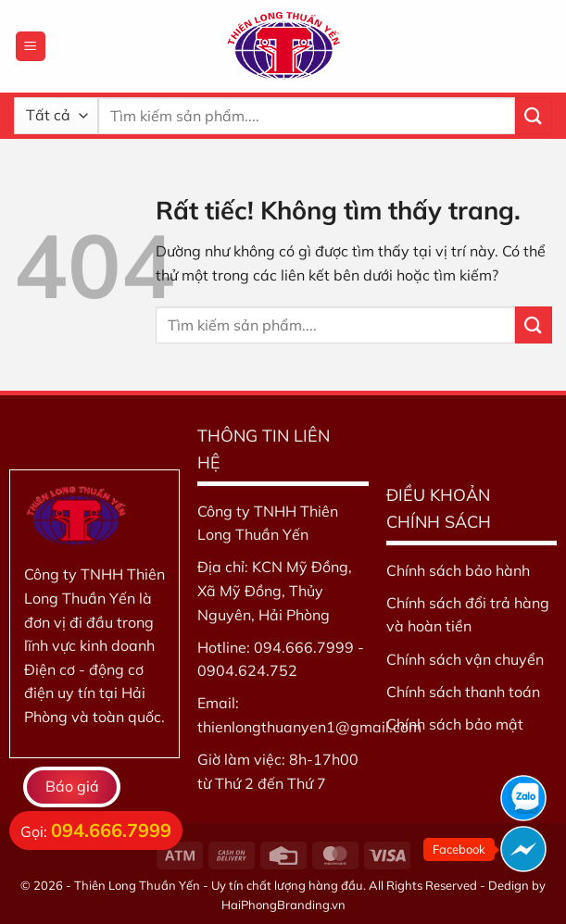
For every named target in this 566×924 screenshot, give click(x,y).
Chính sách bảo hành (458, 570)
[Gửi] (534, 115)
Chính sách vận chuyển (465, 659)
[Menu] (31, 47)
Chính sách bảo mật (455, 724)
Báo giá (72, 786)
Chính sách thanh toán (463, 692)
